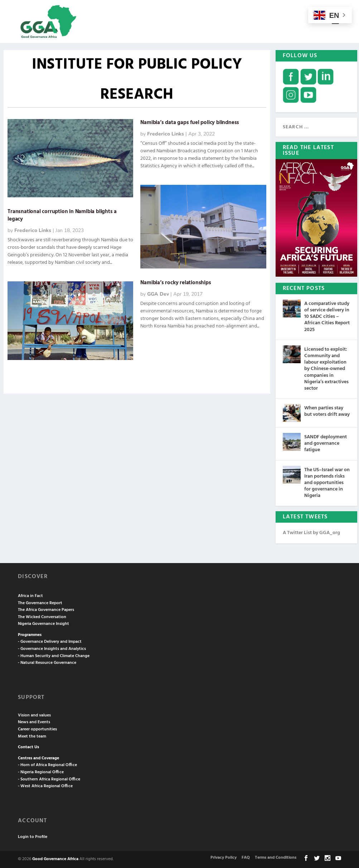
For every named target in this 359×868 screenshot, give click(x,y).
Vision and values (34, 715)
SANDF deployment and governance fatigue (326, 443)
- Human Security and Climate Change (54, 656)
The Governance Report (40, 603)
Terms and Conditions (276, 858)
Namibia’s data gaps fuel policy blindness (190, 123)
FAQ (246, 858)
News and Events (34, 722)
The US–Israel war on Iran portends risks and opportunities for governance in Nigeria (327, 483)
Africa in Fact (30, 596)
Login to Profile (33, 837)
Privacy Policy (224, 858)
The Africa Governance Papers (46, 610)
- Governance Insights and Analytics (52, 649)
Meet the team (32, 736)
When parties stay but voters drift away (327, 411)
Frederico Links (33, 230)
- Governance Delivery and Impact (50, 642)
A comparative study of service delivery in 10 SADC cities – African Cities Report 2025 (327, 317)
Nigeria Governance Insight (43, 624)
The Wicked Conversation (42, 617)
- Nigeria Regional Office (41, 772)
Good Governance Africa (55, 859)
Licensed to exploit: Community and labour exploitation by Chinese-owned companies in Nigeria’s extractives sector (326, 369)
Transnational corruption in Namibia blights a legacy (62, 215)
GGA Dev (158, 294)
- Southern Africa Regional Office (49, 779)
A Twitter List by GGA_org (311, 533)
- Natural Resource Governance (47, 663)
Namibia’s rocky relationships (176, 283)
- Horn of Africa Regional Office (47, 765)
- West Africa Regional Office (45, 786)
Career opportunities (37, 729)
